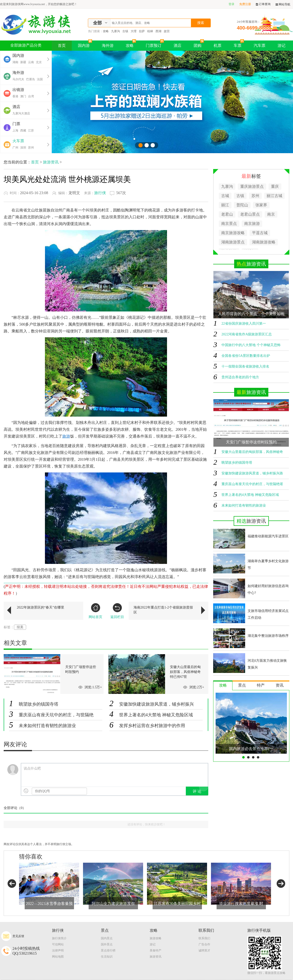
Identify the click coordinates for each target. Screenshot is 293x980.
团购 (199, 44)
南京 (271, 214)
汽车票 (260, 45)
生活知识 (107, 957)
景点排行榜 (108, 950)
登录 (231, 4)
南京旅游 (252, 224)
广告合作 (204, 944)
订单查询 (263, 4)
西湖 (158, 31)
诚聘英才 (204, 950)
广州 (15, 148)
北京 (39, 62)
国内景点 (107, 938)
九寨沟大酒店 (21, 113)
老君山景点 (250, 214)
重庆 (275, 186)
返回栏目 (117, 611)
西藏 (23, 130)
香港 (15, 96)
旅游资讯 (51, 162)
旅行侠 (100, 193)
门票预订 (155, 44)
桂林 (150, 31)
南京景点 (229, 224)
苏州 (31, 148)
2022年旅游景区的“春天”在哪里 (41, 607)
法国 (40, 79)
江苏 (31, 130)
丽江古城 (274, 196)
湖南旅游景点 (233, 242)
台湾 (31, 96)
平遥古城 (260, 233)
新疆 (23, 62)
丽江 (225, 205)
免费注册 (245, 4)
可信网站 (58, 944)
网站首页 (95, 611)
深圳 (23, 148)
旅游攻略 (156, 938)
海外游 (108, 45)
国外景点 (107, 944)
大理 (134, 31)
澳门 (23, 96)
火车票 (18, 141)
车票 (239, 44)
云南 (31, 62)
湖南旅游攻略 (264, 242)
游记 (282, 45)
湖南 (15, 62)
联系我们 (204, 938)
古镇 (125, 31)
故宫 (167, 31)
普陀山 (242, 205)
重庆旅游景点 (252, 186)
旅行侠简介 (59, 938)
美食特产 (156, 950)
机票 (218, 45)
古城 (225, 196)
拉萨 (142, 31)
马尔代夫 (18, 79)
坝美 (20, 627)
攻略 (106, 31)
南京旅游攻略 (233, 233)
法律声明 (58, 950)
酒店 (178, 45)
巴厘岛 (31, 79)
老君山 (227, 214)
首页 (62, 45)
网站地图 (58, 957)
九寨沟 (115, 31)
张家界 (261, 205)
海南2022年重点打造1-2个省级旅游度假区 (163, 610)
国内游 (85, 44)
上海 (15, 130)
